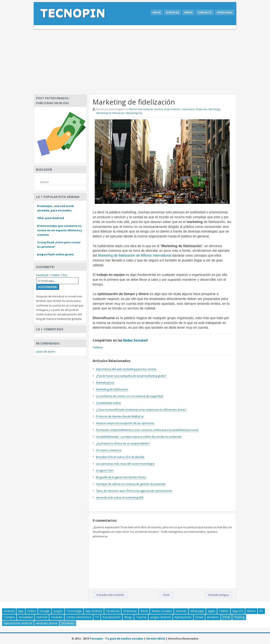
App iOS (238, 611)
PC (261, 611)
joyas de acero (46, 351)
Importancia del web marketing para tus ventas (126, 369)
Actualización (111, 617)
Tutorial (141, 617)
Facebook (42, 275)
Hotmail (42, 617)
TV (97, 617)
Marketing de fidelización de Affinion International (135, 255)
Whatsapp (197, 611)
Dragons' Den (105, 470)
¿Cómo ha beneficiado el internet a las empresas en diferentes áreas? (141, 410)
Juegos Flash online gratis (55, 254)
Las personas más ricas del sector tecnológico (125, 464)
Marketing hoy (134, 113)
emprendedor (172, 109)
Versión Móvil (156, 639)
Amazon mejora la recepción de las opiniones (125, 423)
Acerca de (172, 12)
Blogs (128, 617)
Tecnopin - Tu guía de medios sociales (116, 639)
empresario (188, 109)
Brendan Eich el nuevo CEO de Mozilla (120, 457)
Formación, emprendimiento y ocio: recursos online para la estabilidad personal (147, 430)
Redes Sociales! (135, 340)
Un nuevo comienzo (109, 450)
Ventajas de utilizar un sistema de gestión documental (131, 484)
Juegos (58, 611)
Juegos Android (161, 617)
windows (213, 617)
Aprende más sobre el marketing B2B (120, 497)
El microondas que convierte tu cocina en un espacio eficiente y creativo (60, 230)
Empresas (202, 109)
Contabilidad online (108, 403)
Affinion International (141, 109)
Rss (65, 275)
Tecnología (74, 611)
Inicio (157, 12)
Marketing (214, 109)
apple (211, 611)
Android (9, 611)
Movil (144, 611)
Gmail (199, 617)
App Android (94, 611)
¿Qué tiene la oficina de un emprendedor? (123, 443)
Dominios (68, 623)
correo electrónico (79, 617)
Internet (181, 611)
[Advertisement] (135, 61)
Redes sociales (162, 611)
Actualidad (26, 617)
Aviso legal (225, 12)
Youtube (57, 617)
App (21, 611)
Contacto (205, 12)
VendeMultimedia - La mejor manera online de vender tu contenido (139, 437)
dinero (251, 611)
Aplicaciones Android (18, 623)
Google (45, 611)
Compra (9, 617)
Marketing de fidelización (111, 113)
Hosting (239, 617)
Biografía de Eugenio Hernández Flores (121, 477)
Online (32, 611)
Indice (188, 12)
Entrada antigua (219, 595)
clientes (158, 109)
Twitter (56, 275)
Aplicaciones (183, 617)
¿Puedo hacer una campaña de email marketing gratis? (131, 376)
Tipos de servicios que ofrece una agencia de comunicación (134, 491)
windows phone (47, 623)
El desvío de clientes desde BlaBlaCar (120, 416)
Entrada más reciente (110, 595)
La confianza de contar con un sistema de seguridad (130, 396)
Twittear (98, 347)
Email (226, 617)
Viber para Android (51, 218)
